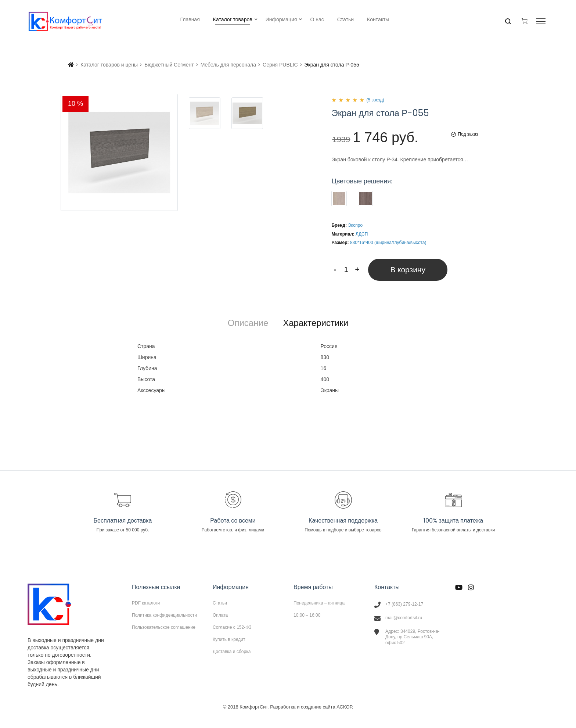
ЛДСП (362, 234)
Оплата (220, 615)
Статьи (220, 603)
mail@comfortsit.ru (404, 618)
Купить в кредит (229, 639)
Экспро (355, 225)
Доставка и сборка (232, 651)
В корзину (408, 270)
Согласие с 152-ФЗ (232, 627)
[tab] (248, 323)
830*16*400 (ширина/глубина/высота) (388, 243)
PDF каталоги (146, 603)
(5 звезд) (375, 100)
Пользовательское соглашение (164, 627)
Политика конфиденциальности (164, 615)
